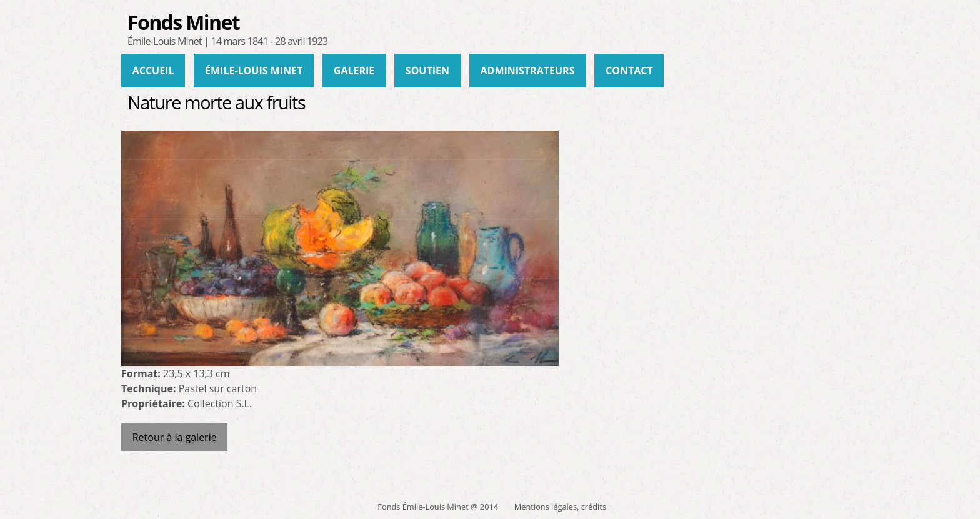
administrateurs (528, 71)
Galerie (354, 71)
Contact (629, 71)
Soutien (427, 71)
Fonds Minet (183, 22)
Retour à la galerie (175, 437)
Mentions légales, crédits (560, 507)
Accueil (153, 71)
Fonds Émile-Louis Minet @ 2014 (438, 507)
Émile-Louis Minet (254, 71)
